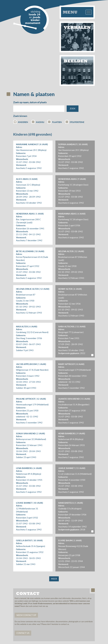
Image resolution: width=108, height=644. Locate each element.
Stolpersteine (75, 122)
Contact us (23, 633)
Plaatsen (55, 122)
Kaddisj (38, 122)
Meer (54, 579)
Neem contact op (26, 615)
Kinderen (21, 122)
